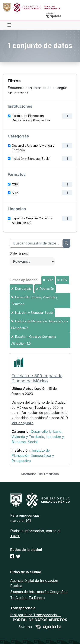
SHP (15, 193)
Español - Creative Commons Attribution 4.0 (32, 220)
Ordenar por (18, 253)
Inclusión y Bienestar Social (31, 159)
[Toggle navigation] (9, 25)
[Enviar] (66, 243)
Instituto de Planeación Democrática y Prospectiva (31, 118)
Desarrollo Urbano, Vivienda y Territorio (33, 148)
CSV (15, 184)
